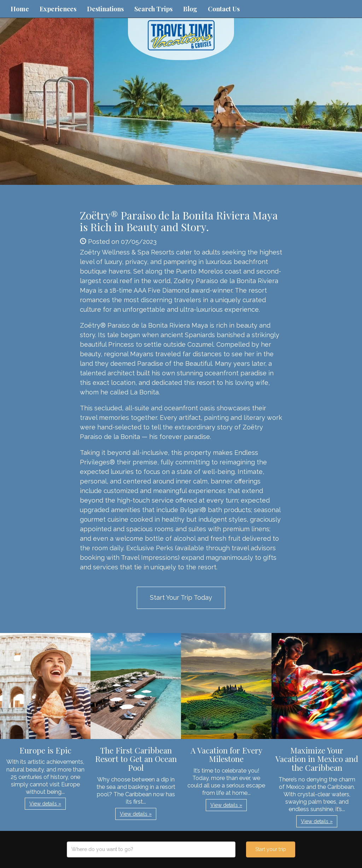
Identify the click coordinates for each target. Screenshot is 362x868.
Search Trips (153, 9)
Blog (190, 9)
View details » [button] (45, 804)
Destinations (105, 9)
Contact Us (224, 9)
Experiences (58, 9)
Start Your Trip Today (181, 597)
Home (20, 9)
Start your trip (271, 849)
